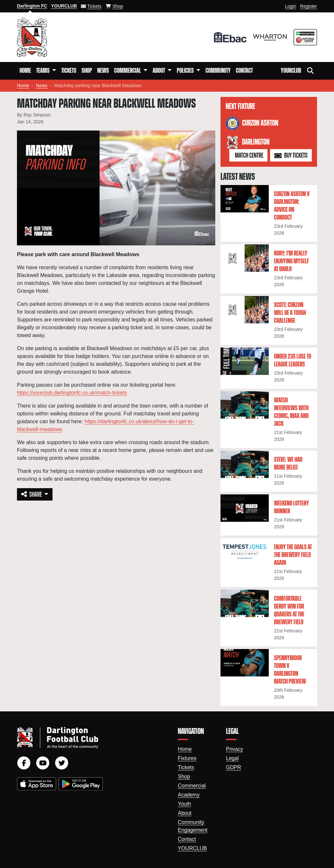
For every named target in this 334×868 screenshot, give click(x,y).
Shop (87, 71)
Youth (184, 804)
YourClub (291, 71)
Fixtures (187, 758)
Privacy (235, 749)
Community (218, 71)
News (103, 71)
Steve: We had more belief (288, 464)
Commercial (192, 786)
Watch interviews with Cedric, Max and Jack (291, 412)
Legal (232, 758)
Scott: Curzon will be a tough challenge (290, 313)
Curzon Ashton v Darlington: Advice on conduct (292, 206)
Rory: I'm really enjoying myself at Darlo (291, 261)
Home (25, 71)
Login (291, 6)
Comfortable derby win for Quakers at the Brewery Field (289, 611)
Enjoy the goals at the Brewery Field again (293, 555)
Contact (244, 71)
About (185, 813)
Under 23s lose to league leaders (293, 361)
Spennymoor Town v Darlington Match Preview (290, 670)
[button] (46, 71)
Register (309, 6)
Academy (189, 795)
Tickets (69, 71)
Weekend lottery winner (291, 507)
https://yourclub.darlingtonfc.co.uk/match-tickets (72, 393)
